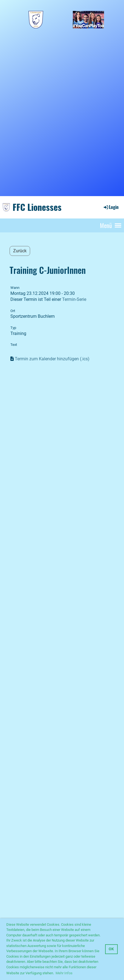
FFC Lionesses (37, 207)
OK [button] (111, 949)
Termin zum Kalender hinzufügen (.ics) (52, 359)
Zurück (20, 251)
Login (111, 207)
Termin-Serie (74, 299)
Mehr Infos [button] (64, 973)
